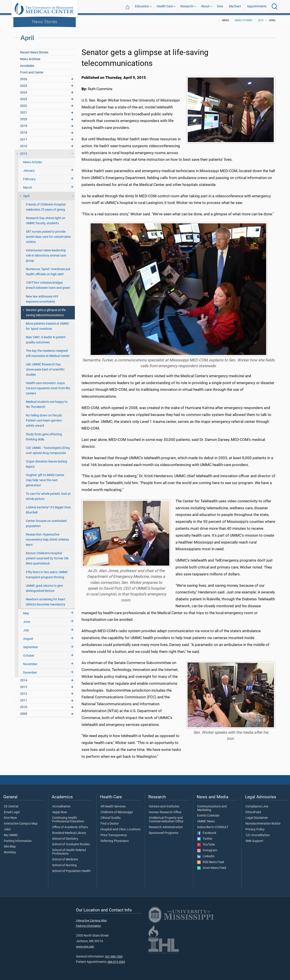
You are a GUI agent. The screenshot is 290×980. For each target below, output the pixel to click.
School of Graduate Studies (71, 844)
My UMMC (11, 835)
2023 (24, 99)
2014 (24, 680)
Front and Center (32, 72)
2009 (24, 714)
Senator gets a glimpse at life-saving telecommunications (46, 313)
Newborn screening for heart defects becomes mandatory (46, 602)
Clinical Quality (111, 818)
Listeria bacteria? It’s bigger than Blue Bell (48, 510)
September (31, 647)
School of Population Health (71, 871)
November (30, 664)
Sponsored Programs (163, 833)
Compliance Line (257, 807)
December (30, 673)
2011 (24, 700)
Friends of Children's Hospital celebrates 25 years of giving (46, 207)
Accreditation (61, 807)
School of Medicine (65, 860)
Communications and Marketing (212, 808)
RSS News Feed (211, 862)
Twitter (205, 839)
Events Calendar (208, 816)
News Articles (33, 162)
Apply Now (60, 812)
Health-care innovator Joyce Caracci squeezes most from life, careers (48, 388)
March (28, 188)
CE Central (11, 807)
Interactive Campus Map (21, 824)
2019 (24, 126)
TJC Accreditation (258, 835)
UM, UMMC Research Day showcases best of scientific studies (45, 370)
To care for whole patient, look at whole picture (48, 496)
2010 (24, 707)
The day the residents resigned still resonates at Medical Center (48, 353)
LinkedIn (206, 856)
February (29, 179)
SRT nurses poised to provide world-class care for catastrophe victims (48, 237)
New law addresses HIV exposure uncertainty (42, 299)
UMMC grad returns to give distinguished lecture (44, 588)
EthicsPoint (253, 812)
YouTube (206, 845)
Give (220, 6)
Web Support (254, 841)
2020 (24, 119)
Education (142, 6)
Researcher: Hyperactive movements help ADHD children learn (47, 540)
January (29, 171)
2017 (24, 140)
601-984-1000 (114, 957)
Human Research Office (165, 812)
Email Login (12, 812)
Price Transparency (114, 835)
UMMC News (206, 821)
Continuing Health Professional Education (68, 820)
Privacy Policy (255, 829)
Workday (10, 852)
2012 (24, 694)
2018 (24, 133)
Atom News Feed (212, 868)
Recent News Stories (34, 52)
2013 (24, 687)
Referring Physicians (115, 841)
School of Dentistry (65, 839)
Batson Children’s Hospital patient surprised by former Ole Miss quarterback (47, 558)
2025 (24, 86)
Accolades (27, 66)
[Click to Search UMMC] (275, 6)
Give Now (10, 818)
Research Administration (166, 827)
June (27, 622)
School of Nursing (64, 865)
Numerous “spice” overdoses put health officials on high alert (48, 272)
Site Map (10, 847)
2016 (24, 146)
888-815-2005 (116, 962)
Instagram (207, 850)
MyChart (235, 6)
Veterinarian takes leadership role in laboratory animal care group (46, 256)
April (26, 196)
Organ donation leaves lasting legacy (46, 464)
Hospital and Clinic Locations (120, 829)
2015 (261, 20)
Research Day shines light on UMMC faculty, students (46, 221)
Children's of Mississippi (117, 812)
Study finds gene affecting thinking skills (44, 437)
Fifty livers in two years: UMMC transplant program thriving (47, 575)
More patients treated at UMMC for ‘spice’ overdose (48, 326)
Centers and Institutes (164, 807)
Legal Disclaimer (257, 818)
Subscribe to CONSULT (213, 827)
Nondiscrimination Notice (263, 824)
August (28, 639)
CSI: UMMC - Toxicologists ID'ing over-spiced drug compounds (48, 450)
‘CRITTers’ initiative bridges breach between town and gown (48, 285)
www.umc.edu (85, 946)
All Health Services (113, 807)
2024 (24, 93)
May (26, 613)
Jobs (7, 829)
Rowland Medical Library (69, 833)
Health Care (165, 6)
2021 (24, 113)
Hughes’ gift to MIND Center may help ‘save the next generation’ (45, 480)
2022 (24, 106)
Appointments (257, 6)
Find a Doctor (110, 824)
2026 (24, 79)
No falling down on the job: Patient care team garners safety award (44, 421)
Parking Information (18, 841)
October (29, 656)
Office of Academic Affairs (70, 827)
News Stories (45, 21)
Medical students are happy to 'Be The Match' (47, 404)
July (26, 630)
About (205, 6)
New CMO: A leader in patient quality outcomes (46, 340)
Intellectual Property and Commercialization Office (166, 820)
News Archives (30, 59)
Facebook (207, 833)
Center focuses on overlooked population (46, 524)
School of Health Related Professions (69, 852)
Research (187, 6)
